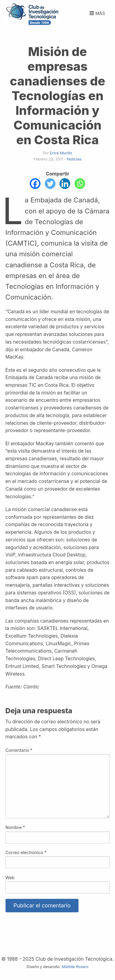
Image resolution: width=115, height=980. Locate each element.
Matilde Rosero (75, 967)
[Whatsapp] (80, 184)
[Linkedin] (65, 184)
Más (97, 13)
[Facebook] (35, 184)
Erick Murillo (61, 153)
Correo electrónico (26, 852)
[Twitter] (50, 184)
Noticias (74, 159)
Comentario (19, 750)
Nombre (15, 827)
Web (10, 878)
